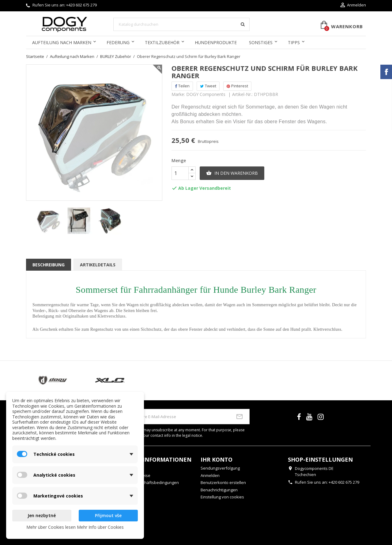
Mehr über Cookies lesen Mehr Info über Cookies (75, 527)
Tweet (208, 86)
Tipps (294, 42)
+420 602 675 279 (81, 5)
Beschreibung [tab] (49, 265)
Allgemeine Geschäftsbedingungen (146, 482)
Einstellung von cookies (222, 497)
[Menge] (180, 173)
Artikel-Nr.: (242, 94)
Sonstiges (261, 42)
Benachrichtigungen (219, 490)
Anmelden (210, 475)
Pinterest (237, 86)
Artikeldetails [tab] (98, 265)
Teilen (182, 86)
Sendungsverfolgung (220, 468)
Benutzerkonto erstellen (223, 482)
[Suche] (181, 25)
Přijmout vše (108, 515)
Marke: (178, 94)
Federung (118, 42)
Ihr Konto (217, 459)
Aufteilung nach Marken (62, 42)
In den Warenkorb (232, 173)
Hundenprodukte (216, 42)
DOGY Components (206, 94)
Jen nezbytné (42, 515)
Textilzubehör (162, 42)
